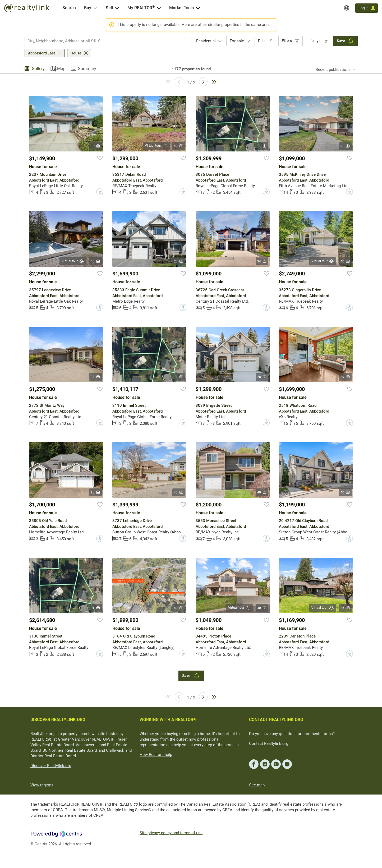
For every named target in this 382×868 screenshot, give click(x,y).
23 (179, 261)
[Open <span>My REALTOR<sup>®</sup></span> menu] (159, 8)
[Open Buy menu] (95, 8)
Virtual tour (156, 146)
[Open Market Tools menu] (198, 8)
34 (262, 261)
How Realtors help (156, 755)
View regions (42, 785)
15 (96, 492)
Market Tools (181, 8)
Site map (257, 785)
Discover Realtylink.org (51, 766)
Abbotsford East (42, 53)
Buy (88, 8)
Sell (109, 8)
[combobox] (108, 41)
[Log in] (367, 8)
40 (179, 146)
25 (345, 146)
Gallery (38, 69)
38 (96, 146)
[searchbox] (105, 41)
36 (345, 608)
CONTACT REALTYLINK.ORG (276, 720)
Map (61, 69)
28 (262, 377)
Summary (87, 69)
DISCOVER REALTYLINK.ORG (58, 720)
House (76, 53)
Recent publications (333, 70)
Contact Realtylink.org (269, 744)
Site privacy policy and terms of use (171, 833)
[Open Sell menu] (117, 8)
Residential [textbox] (206, 41)
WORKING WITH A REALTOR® (168, 720)
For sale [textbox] (237, 41)
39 (345, 377)
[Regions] (347, 8)
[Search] (69, 8)
